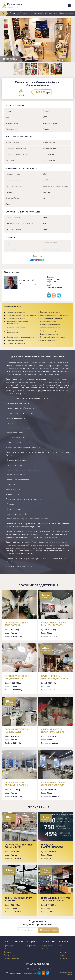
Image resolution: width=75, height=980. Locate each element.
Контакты (63, 952)
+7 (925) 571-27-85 (54, 280)
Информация (32, 946)
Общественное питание (13, 949)
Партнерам (63, 958)
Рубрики (13, 13)
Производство (9, 955)
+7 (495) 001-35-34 (54, 282)
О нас (61, 949)
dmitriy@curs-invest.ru (56, 287)
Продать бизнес (33, 949)
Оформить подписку (48, 930)
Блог (61, 946)
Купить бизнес (47, 949)
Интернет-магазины (11, 958)
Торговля (7, 952)
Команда (62, 955)
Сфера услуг (25, 13)
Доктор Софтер (70, 973)
